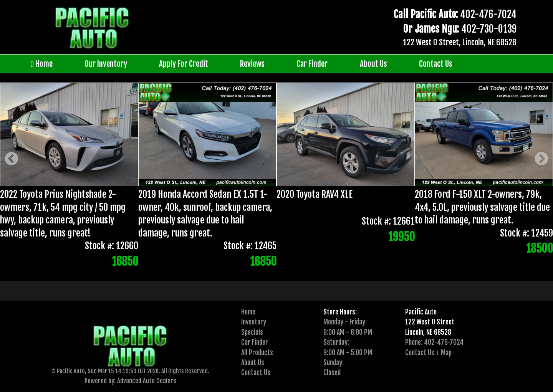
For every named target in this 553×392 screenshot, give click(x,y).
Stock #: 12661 (388, 221)
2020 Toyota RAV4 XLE (315, 194)
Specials (252, 332)
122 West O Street (430, 322)
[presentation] (264, 269)
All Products (257, 352)
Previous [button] (12, 160)
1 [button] (264, 269)
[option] (276, 177)
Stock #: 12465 (250, 246)
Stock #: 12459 (527, 233)
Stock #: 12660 (112, 246)
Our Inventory (106, 64)
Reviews (252, 64)
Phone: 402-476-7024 (434, 342)
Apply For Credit (184, 64)
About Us (373, 64)
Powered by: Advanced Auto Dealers (130, 381)
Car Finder (312, 64)
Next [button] (541, 160)
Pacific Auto (421, 312)
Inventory (254, 322)
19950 (402, 237)
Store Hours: (340, 312)
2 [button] (275, 269)
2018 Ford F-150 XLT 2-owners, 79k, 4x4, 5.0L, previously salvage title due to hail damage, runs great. (482, 207)
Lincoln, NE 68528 (428, 332)
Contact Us (436, 64)
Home (42, 64)
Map (446, 352)
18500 (540, 249)
